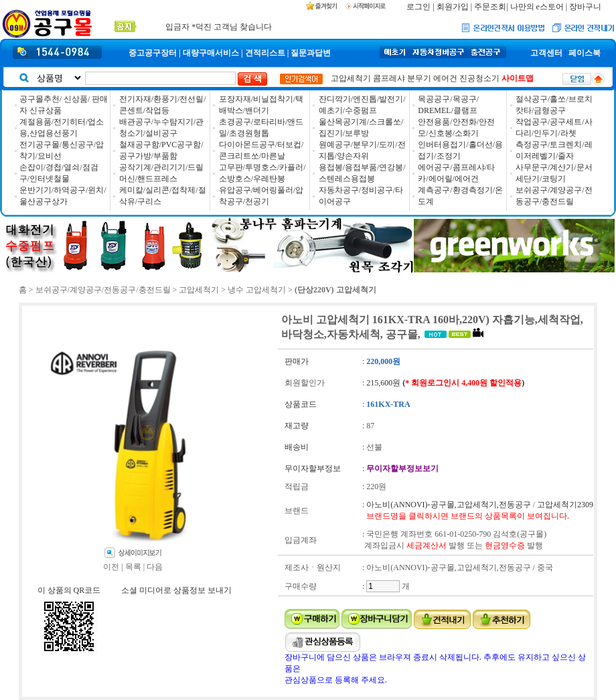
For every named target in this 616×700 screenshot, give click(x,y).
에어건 (445, 78)
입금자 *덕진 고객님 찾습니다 (219, 27)
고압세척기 (351, 78)
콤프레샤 (389, 78)
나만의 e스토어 (537, 7)
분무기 (419, 78)
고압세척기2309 (565, 505)
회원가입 (453, 7)
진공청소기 (479, 78)
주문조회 (490, 7)
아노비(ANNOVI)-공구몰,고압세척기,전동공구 (448, 505)
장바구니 (585, 7)
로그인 (418, 7)
